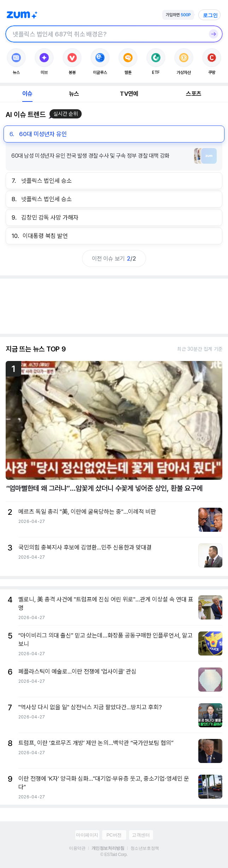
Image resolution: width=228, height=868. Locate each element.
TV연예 (129, 94)
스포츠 (194, 94)
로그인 (210, 15)
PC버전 (114, 835)
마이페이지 (87, 835)
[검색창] (105, 34)
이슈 (27, 94)
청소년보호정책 (145, 848)
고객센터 (141, 835)
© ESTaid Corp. (114, 855)
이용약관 (77, 848)
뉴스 (74, 94)
